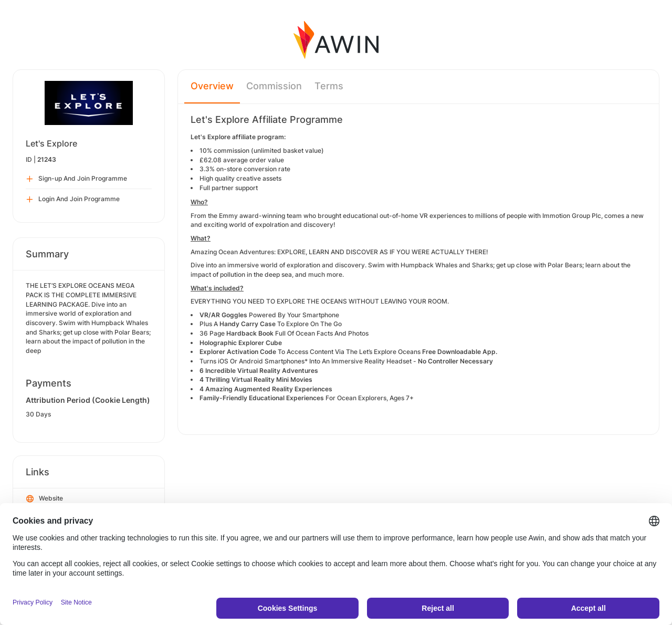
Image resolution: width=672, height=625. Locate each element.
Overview (212, 86)
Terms (329, 86)
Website (45, 499)
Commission (274, 86)
